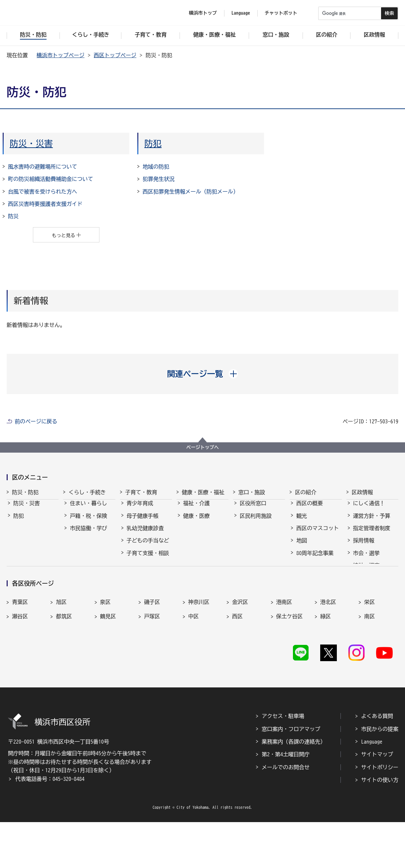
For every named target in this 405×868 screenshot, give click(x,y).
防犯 (153, 143)
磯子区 (152, 647)
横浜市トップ (203, 13)
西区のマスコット (318, 534)
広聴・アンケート (374, 596)
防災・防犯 (25, 492)
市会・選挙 (366, 559)
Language (372, 788)
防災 (13, 216)
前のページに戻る (36, 421)
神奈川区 (199, 647)
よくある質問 (377, 762)
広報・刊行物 (369, 584)
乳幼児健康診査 (145, 534)
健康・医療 (197, 522)
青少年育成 (140, 509)
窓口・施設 (252, 492)
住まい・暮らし (88, 509)
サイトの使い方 (380, 826)
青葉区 (20, 647)
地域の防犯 (156, 167)
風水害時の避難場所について (43, 167)
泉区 (105, 647)
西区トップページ (115, 55)
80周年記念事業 (315, 559)
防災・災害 (31, 143)
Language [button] (241, 13)
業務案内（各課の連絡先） (294, 788)
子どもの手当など (148, 546)
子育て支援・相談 (148, 559)
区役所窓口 (253, 509)
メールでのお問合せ (286, 813)
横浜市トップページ (61, 55)
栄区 (369, 647)
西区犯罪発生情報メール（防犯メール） (191, 192)
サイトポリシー (380, 813)
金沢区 (240, 647)
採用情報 (364, 546)
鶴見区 (108, 661)
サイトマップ (377, 800)
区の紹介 (306, 492)
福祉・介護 (197, 509)
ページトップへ (202, 447)
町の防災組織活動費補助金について (51, 179)
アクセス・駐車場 (283, 762)
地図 (302, 546)
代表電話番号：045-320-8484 (50, 825)
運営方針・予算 (372, 522)
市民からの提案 (380, 775)
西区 (237, 661)
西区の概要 (310, 509)
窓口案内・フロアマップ (291, 775)
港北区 (328, 647)
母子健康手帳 (143, 522)
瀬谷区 (20, 661)
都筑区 (64, 661)
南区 (369, 661)
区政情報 (362, 492)
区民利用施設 (256, 522)
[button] (203, 374)
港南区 (284, 647)
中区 (194, 661)
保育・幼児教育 (145, 571)
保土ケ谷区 (290, 661)
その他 (304, 571)
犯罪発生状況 (159, 179)
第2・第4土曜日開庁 (286, 800)
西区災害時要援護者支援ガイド (45, 204)
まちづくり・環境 (91, 546)
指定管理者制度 (372, 534)
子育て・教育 (141, 492)
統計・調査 (366, 571)
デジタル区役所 (315, 584)
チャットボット (281, 13)
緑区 (326, 661)
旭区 (61, 647)
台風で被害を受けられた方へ (43, 192)
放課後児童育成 (145, 584)
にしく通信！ (369, 509)
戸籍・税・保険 (88, 522)
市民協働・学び (88, 534)
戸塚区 (152, 661)
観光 (302, 522)
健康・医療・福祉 (203, 492)
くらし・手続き (87, 492)
